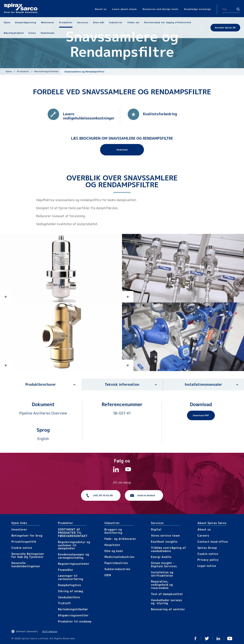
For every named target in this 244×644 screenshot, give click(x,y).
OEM (108, 575)
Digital (156, 529)
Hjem (9, 71)
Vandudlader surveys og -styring (167, 602)
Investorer (19, 529)
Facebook (195, 638)
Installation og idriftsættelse (162, 574)
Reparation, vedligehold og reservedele (162, 585)
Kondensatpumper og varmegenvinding (74, 556)
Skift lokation (50, 631)
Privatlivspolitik (24, 542)
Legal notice (207, 566)
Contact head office (213, 542)
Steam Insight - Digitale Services (164, 565)
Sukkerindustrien (117, 569)
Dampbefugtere (69, 585)
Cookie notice (22, 548)
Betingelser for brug (27, 536)
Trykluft (64, 603)
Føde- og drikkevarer (120, 539)
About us (204, 529)
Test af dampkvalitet (167, 594)
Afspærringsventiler (73, 615)
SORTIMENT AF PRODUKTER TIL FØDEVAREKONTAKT (73, 533)
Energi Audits (161, 557)
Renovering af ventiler (168, 609)
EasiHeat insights (164, 542)
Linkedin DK (218, 638)
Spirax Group (207, 548)
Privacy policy (208, 560)
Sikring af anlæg (71, 591)
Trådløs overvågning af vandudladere (169, 549)
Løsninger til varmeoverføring (71, 577)
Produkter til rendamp (75, 621)
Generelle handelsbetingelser (26, 565)
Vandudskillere (69, 597)
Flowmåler (66, 570)
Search (238, 9)
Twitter (207, 638)
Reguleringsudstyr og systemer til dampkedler (74, 545)
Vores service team (165, 536)
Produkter (23, 71)
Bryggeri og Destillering (113, 531)
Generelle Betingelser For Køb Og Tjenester (28, 555)
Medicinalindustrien (120, 557)
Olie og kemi (114, 551)
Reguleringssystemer (74, 564)
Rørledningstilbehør (47, 71)
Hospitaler (112, 545)
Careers (203, 536)
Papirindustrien (116, 563)
